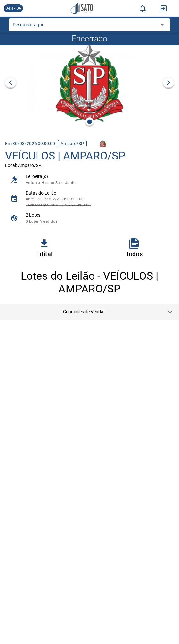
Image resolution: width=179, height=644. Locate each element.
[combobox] (85, 27)
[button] (89, 312)
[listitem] (89, 179)
